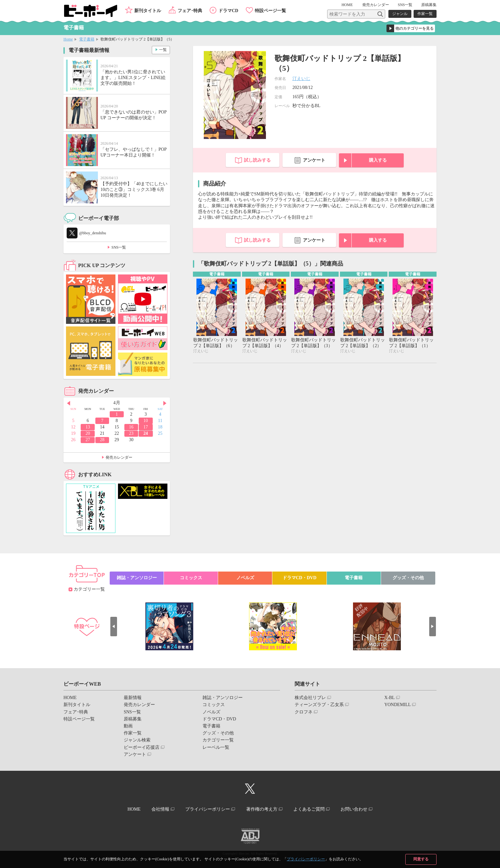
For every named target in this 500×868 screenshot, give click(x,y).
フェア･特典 (190, 11)
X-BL (390, 698)
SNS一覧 (405, 5)
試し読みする (257, 160)
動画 (128, 726)
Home (68, 39)
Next (165, 403)
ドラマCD (228, 11)
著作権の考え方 (262, 809)
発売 (376, 5)
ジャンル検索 (137, 740)
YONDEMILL (397, 705)
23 (131, 433)
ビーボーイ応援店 (142, 747)
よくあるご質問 (310, 809)
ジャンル (400, 14)
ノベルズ (245, 578)
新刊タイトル (148, 11)
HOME (348, 5)
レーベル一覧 (216, 747)
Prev (68, 403)
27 (88, 440)
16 (131, 427)
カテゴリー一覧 (89, 589)
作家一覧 (425, 14)
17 (146, 427)
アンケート (314, 160)
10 (146, 421)
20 (88, 433)
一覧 (163, 50)
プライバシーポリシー (306, 859)
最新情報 (133, 698)
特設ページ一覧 (270, 11)
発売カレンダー (119, 457)
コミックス (191, 578)
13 (88, 427)
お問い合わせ (355, 809)
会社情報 (160, 809)
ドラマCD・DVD (300, 578)
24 (146, 433)
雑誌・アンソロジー (137, 578)
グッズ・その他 (408, 578)
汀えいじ (301, 79)
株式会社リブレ (310, 698)
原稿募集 (429, 5)
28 (102, 440)
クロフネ (304, 712)
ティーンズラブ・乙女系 (319, 705)
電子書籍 (87, 39)
